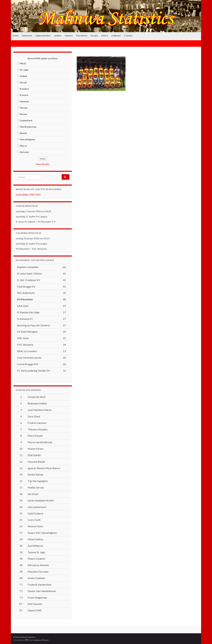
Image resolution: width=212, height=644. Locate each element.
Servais (24, 108)
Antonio (24, 152)
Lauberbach (26, 120)
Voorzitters (82, 35)
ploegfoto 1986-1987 (55, 43)
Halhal (23, 76)
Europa (94, 35)
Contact (128, 35)
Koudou (24, 89)
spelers (58, 35)
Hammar (25, 101)
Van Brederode (28, 127)
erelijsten (116, 35)
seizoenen (27, 35)
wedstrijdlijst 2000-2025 (28, 195)
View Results (43, 164)
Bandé (23, 133)
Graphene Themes (41, 640)
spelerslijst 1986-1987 (34, 43)
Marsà (23, 146)
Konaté (24, 95)
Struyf (23, 82)
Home (16, 35)
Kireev (23, 114)
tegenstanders (43, 35)
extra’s (105, 35)
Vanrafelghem (27, 139)
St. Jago (24, 70)
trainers (69, 35)
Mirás (23, 63)
